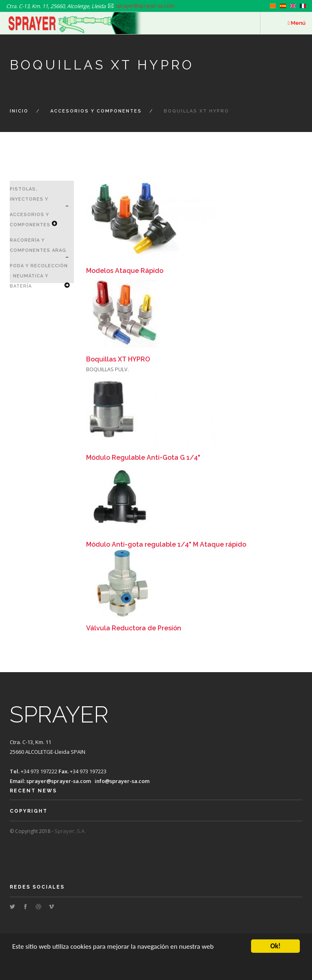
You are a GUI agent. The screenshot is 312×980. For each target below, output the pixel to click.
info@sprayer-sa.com (122, 781)
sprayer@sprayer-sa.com (59, 781)
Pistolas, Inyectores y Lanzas (29, 199)
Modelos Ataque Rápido (125, 271)
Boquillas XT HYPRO (118, 359)
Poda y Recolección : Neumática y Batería (39, 276)
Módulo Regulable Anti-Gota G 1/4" (143, 458)
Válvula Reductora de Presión (134, 628)
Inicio (19, 111)
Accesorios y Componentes (96, 111)
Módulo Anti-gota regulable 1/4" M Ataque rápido (166, 544)
